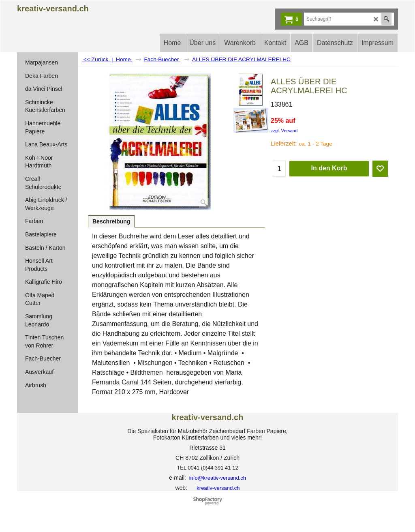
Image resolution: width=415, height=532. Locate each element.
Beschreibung (111, 221)
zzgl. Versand (284, 131)
